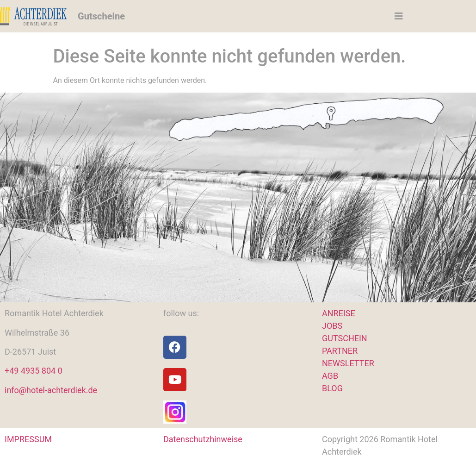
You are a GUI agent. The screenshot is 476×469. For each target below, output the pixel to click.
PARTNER (340, 351)
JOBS (332, 326)
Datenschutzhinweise (203, 439)
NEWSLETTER (348, 363)
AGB (330, 376)
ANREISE (339, 313)
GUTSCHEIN (345, 338)
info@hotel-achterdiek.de (51, 390)
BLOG (332, 388)
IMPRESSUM (28, 439)
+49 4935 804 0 (34, 371)
